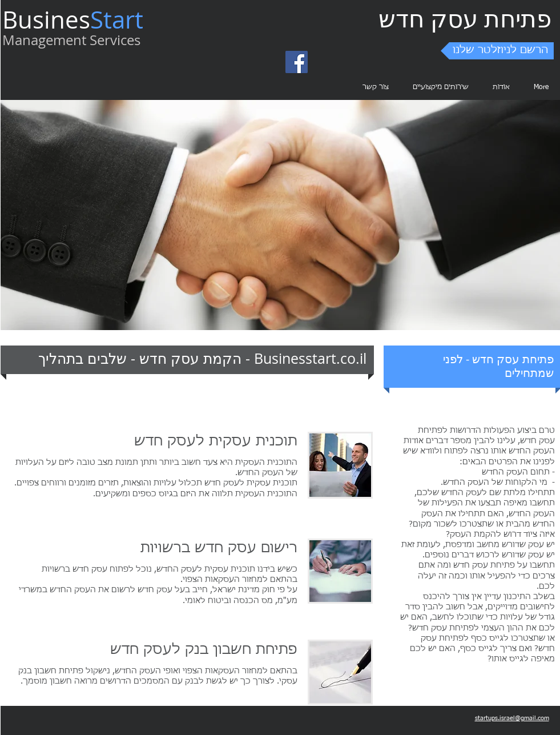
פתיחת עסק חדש (465, 18)
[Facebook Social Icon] (297, 62)
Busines (46, 19)
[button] (497, 51)
